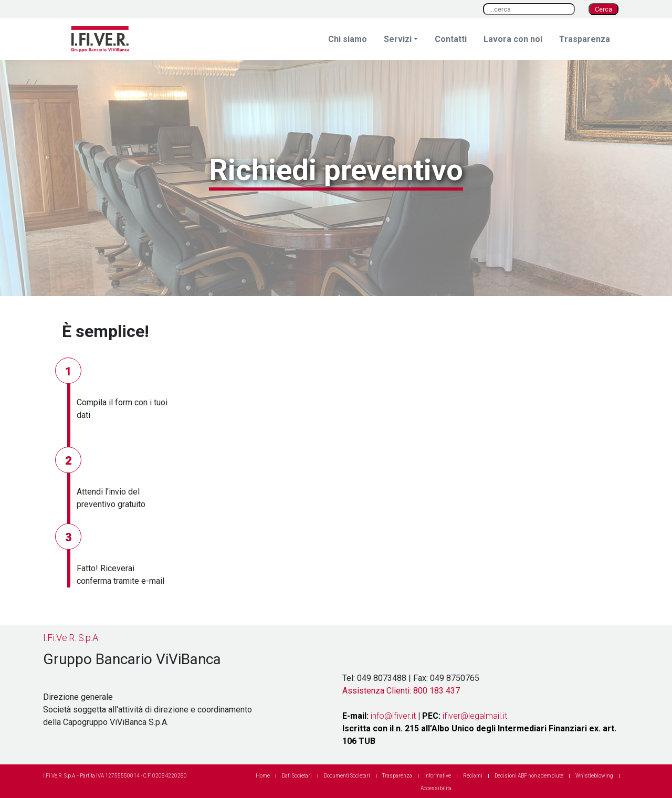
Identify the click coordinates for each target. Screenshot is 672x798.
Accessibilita (436, 788)
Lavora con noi (513, 39)
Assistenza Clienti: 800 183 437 (401, 691)
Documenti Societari (347, 776)
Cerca (603, 9)
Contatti (451, 39)
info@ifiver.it (393, 716)
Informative (438, 776)
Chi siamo (348, 39)
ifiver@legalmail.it (475, 716)
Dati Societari (297, 776)
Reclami (473, 776)
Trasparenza (585, 39)
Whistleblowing (594, 776)
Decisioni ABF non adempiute (529, 776)
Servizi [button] (398, 39)
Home (263, 776)
